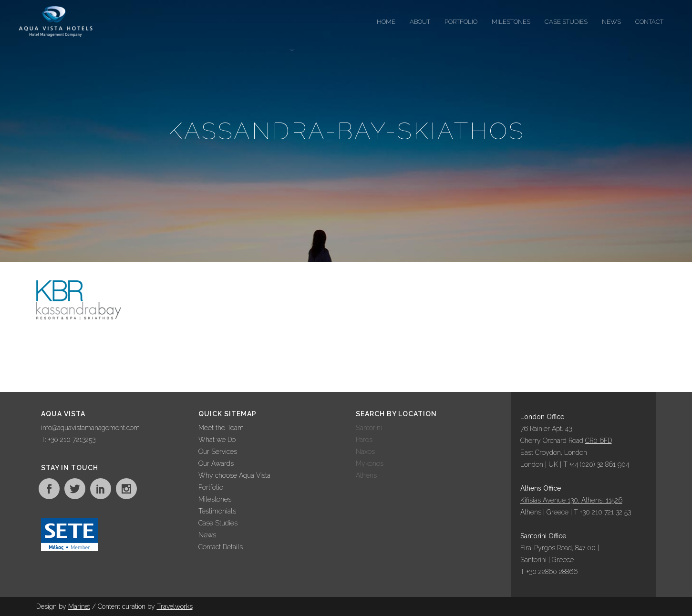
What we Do (217, 440)
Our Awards (216, 463)
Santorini (369, 428)
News (207, 535)
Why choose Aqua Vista (234, 475)
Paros (364, 440)
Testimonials (217, 511)
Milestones (215, 499)
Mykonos (370, 463)
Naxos (365, 452)
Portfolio (211, 487)
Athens (366, 475)
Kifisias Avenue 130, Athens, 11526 (571, 500)
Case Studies (218, 523)
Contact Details (221, 547)
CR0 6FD (599, 441)
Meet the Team (221, 428)
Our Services (218, 452)
